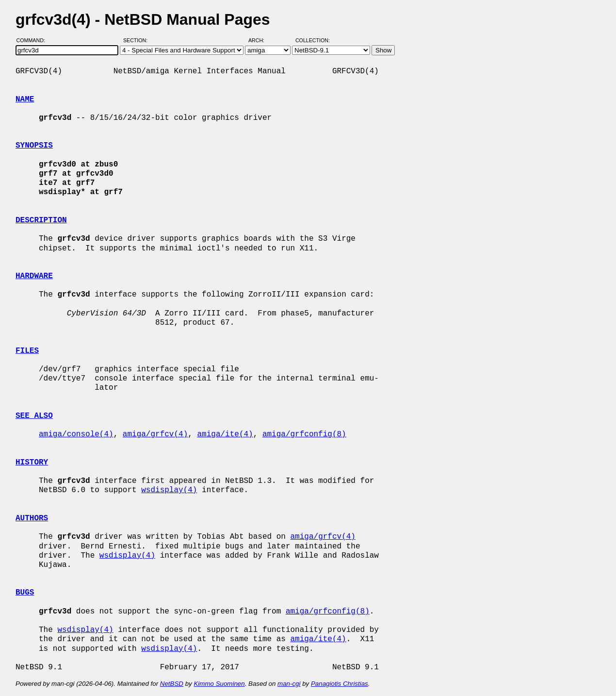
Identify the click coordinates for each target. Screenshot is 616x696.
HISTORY (32, 463)
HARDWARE (34, 276)
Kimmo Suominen (219, 684)
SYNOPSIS (34, 146)
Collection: (313, 40)
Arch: (261, 40)
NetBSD (172, 684)
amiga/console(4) (76, 434)
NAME (25, 99)
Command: (34, 40)
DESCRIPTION (41, 220)
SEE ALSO (34, 416)
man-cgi (289, 684)
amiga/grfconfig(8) (304, 434)
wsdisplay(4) (169, 490)
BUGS (25, 593)
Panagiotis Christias (340, 684)
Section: (138, 40)
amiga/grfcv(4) (155, 434)
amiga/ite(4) (225, 434)
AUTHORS (32, 518)
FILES (27, 351)
